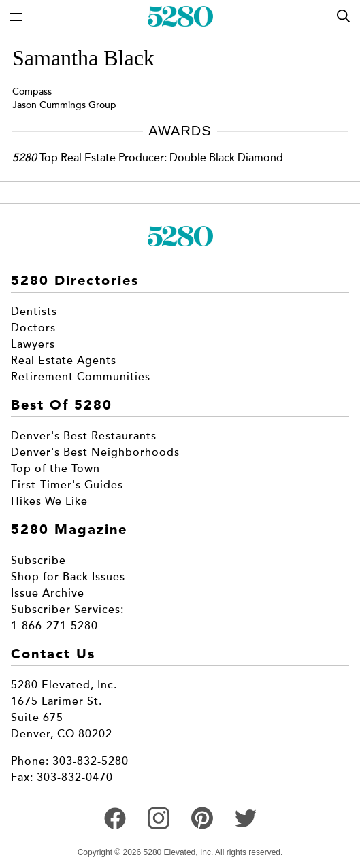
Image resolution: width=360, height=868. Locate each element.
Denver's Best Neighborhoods (95, 452)
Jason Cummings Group (64, 105)
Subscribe (38, 561)
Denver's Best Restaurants (84, 436)
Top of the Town (55, 469)
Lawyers (33, 344)
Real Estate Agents (64, 361)
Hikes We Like (49, 501)
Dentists (34, 312)
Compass (32, 91)
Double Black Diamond (226, 158)
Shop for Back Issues (68, 577)
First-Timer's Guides (67, 485)
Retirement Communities (81, 377)
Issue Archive (48, 593)
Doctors (33, 328)
